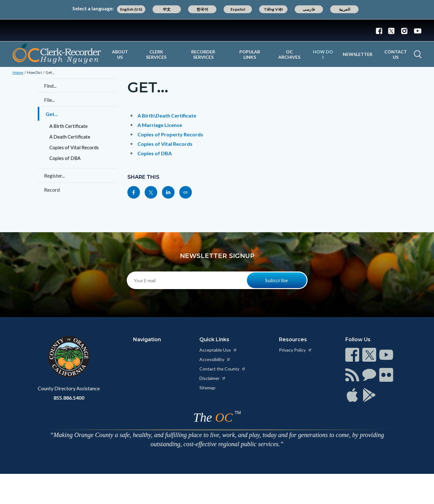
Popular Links (250, 54)
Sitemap (207, 388)
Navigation (147, 340)
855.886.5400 (69, 398)
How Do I (323, 54)
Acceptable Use (218, 350)
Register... (54, 175)
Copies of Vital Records (74, 147)
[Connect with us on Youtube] (416, 30)
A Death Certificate (70, 137)
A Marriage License (160, 125)
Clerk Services (156, 54)
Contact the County (223, 369)
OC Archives (289, 54)
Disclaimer (213, 378)
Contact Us (396, 54)
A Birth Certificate (69, 126)
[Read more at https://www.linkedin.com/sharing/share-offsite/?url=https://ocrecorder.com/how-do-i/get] (168, 192)
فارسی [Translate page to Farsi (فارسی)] (309, 9)
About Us (120, 54)
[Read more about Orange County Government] (217, 30)
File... (49, 100)
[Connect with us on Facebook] (381, 30)
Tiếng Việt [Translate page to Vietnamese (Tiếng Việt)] (274, 9)
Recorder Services (203, 54)
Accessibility (215, 359)
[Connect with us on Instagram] (404, 30)
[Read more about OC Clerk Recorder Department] (57, 53)
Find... (50, 86)
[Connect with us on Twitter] (391, 30)
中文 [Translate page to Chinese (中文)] (167, 9)
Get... (50, 72)
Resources (293, 340)
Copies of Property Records (170, 134)
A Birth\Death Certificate (167, 115)
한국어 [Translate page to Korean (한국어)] (202, 9)
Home (18, 72)
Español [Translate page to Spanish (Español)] (238, 9)
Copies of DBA (65, 158)
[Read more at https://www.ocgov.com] (69, 357)
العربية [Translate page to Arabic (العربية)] (345, 9)
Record (52, 190)
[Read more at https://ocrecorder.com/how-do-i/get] (186, 192)
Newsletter (358, 54)
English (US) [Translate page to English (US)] (131, 9)
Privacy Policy (295, 350)
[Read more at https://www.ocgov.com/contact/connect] (352, 355)
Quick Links (214, 340)
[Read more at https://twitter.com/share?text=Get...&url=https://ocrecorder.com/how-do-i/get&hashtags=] (151, 192)
